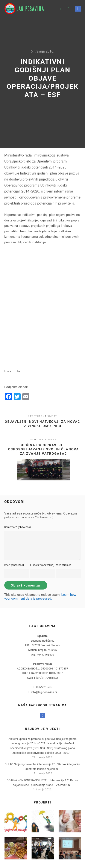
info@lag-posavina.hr (43, 692)
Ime (14, 565)
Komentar (17, 527)
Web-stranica (64, 565)
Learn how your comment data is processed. (40, 597)
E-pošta (42, 565)
